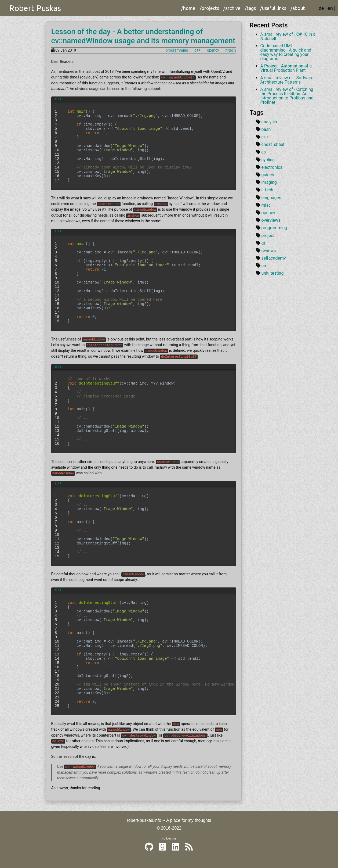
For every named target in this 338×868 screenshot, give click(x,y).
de (321, 8)
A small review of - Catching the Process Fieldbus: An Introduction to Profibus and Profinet (287, 96)
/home (188, 8)
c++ (197, 50)
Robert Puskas (35, 8)
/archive (232, 8)
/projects (209, 8)
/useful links (273, 8)
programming (177, 50)
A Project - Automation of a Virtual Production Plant (286, 68)
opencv (213, 50)
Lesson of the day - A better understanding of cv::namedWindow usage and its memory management (143, 36)
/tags (250, 8)
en (330, 8)
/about (298, 8)
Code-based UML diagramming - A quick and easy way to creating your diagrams (286, 52)
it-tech (231, 50)
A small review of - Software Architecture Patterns (287, 80)
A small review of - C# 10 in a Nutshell (288, 36)
